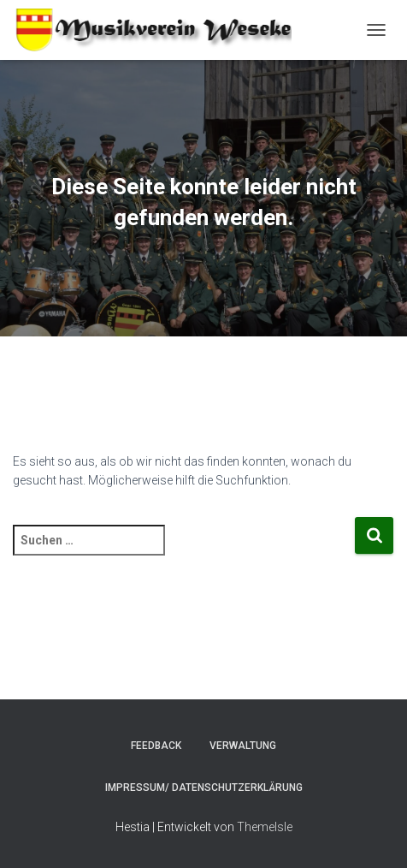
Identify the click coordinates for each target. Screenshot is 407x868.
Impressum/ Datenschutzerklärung (204, 788)
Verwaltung (243, 746)
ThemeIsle (265, 827)
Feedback (156, 746)
